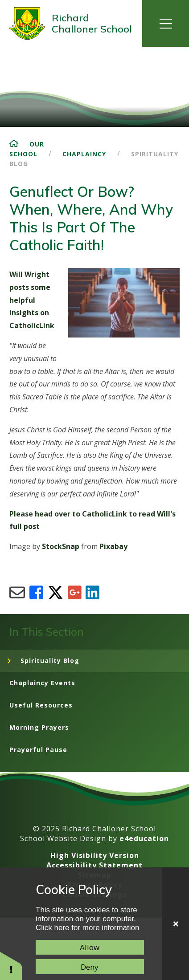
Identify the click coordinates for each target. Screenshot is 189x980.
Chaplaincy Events (42, 683)
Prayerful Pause (38, 750)
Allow (90, 947)
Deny (90, 967)
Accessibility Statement (94, 865)
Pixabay (113, 546)
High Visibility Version (95, 855)
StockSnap (61, 546)
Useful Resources (41, 705)
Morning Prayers (39, 727)
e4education (144, 838)
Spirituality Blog (50, 661)
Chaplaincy (84, 154)
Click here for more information (87, 928)
